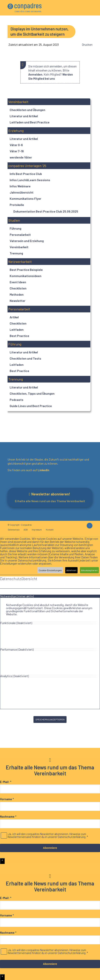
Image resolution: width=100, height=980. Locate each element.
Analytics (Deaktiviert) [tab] (15, 676)
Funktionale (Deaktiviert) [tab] (16, 623)
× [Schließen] (2, 860)
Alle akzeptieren (89, 570)
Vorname (7, 799)
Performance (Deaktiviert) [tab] (17, 649)
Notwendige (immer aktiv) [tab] (17, 596)
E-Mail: (6, 782)
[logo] (25, 8)
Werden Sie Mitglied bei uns (51, 76)
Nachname (8, 817)
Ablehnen (71, 570)
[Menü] (79, 12)
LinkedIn (43, 470)
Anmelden (35, 74)
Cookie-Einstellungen (50, 570)
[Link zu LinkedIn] (90, 526)
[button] (49, 102)
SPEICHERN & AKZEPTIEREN (50, 719)
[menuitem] (79, 12)
